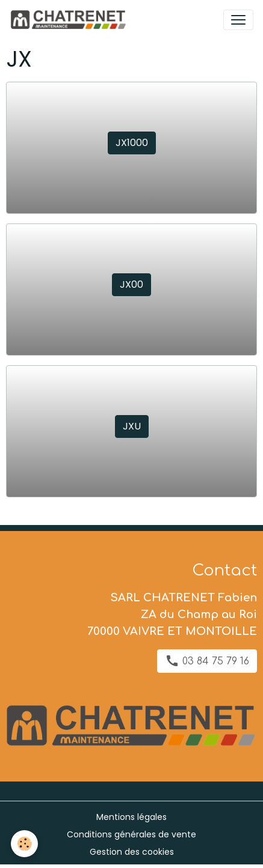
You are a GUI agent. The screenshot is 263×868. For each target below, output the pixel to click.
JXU (132, 426)
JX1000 (132, 143)
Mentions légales (131, 817)
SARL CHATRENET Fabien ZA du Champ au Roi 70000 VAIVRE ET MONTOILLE (172, 615)
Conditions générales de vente (131, 834)
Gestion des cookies (132, 852)
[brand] (70, 20)
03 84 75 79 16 (207, 661)
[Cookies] (24, 844)
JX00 (131, 284)
